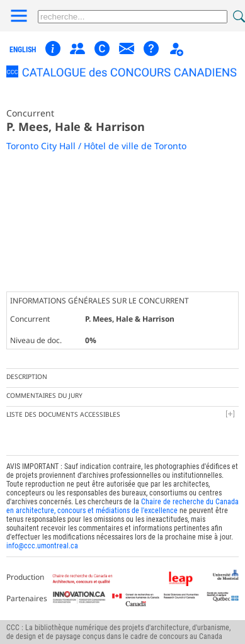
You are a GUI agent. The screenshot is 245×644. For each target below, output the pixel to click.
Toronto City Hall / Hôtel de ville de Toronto (96, 146)
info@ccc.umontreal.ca (42, 546)
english (23, 50)
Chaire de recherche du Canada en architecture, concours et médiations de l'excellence (122, 506)
